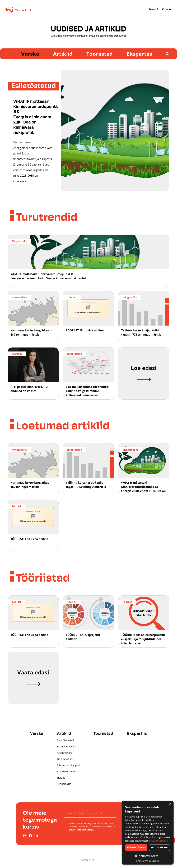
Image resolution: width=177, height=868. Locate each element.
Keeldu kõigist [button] (160, 848)
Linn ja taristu (65, 759)
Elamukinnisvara (67, 746)
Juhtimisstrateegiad (68, 765)
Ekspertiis (139, 54)
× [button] (170, 805)
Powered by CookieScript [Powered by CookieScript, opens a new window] (148, 861)
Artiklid (63, 54)
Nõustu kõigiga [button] (136, 848)
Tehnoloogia (64, 784)
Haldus (61, 778)
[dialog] (148, 833)
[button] (148, 856)
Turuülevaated (66, 740)
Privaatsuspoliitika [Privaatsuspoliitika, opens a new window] (158, 841)
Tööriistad (100, 54)
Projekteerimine (66, 771)
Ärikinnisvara (65, 753)
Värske (30, 54)
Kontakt (167, 10)
